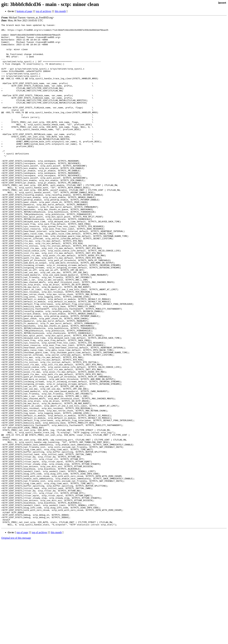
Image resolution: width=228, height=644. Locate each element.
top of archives (43, 11)
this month (60, 11)
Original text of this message (16, 638)
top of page (22, 633)
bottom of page (24, 11)
